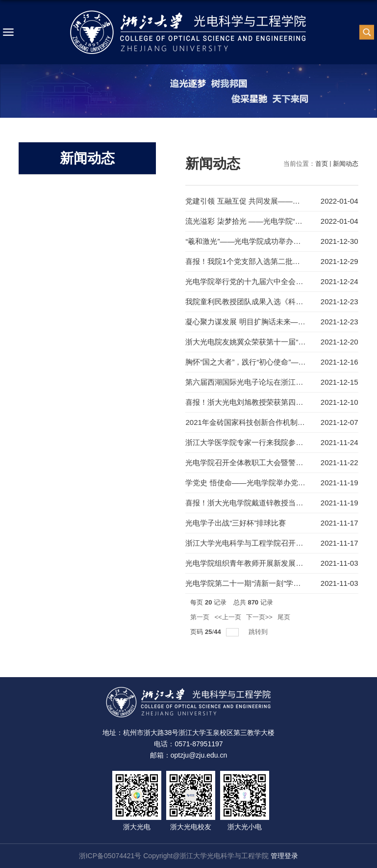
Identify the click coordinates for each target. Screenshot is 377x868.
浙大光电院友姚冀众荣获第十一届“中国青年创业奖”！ (272, 342)
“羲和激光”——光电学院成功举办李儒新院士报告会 (269, 241)
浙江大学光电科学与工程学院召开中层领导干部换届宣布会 (281, 543)
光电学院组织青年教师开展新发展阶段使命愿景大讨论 (274, 563)
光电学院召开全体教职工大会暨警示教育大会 (259, 462)
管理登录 (284, 856)
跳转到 (259, 632)
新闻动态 (346, 164)
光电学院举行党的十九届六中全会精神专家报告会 (266, 281)
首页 (322, 164)
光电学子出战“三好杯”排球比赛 (236, 523)
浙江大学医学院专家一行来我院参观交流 (251, 442)
